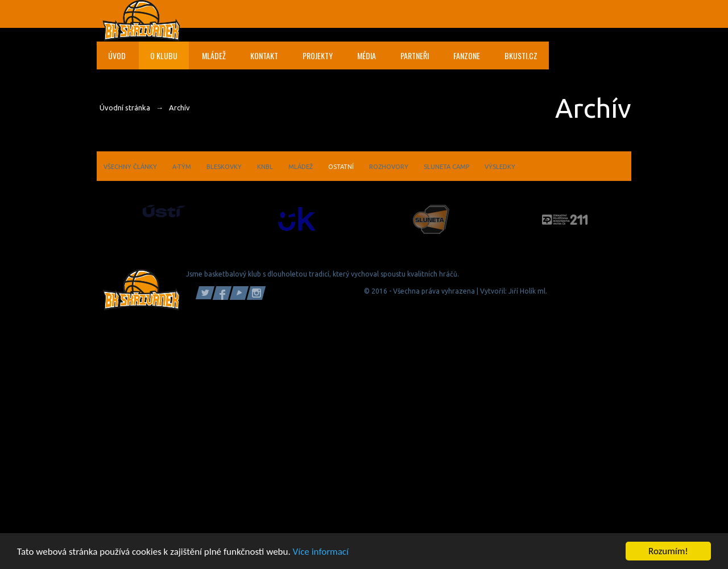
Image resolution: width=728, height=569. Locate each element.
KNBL (265, 167)
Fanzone (467, 55)
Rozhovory (389, 167)
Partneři (415, 55)
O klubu (164, 55)
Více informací (321, 552)
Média (367, 55)
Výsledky (500, 167)
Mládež (214, 55)
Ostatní (341, 167)
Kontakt (264, 55)
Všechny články (130, 167)
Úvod (117, 55)
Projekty (318, 55)
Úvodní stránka (125, 108)
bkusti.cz (521, 55)
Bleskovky (224, 167)
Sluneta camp (446, 167)
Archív (179, 108)
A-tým (182, 167)
